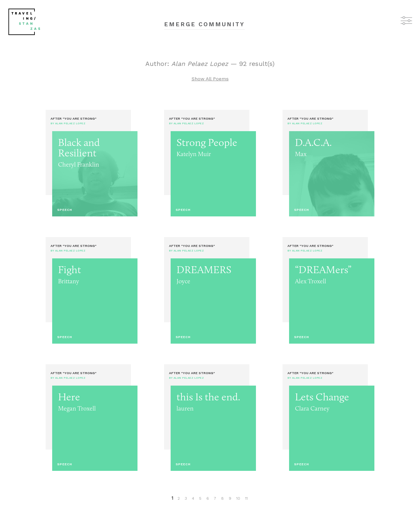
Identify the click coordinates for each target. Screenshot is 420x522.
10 (238, 498)
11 (246, 498)
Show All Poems (210, 79)
